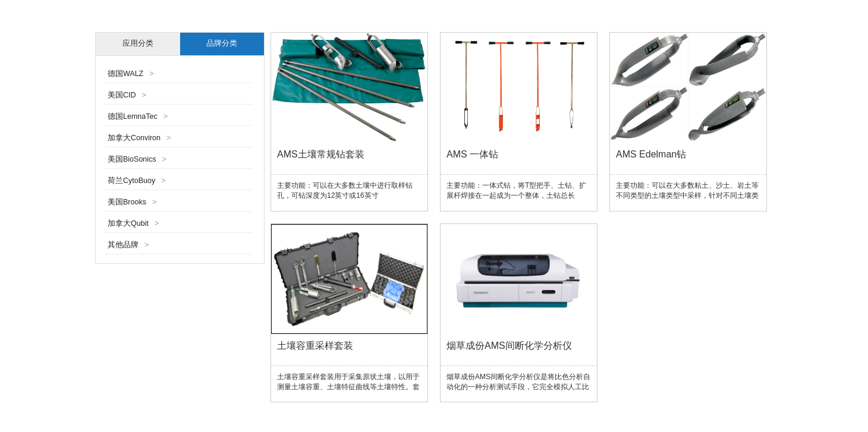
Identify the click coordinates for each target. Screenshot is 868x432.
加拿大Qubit (133, 223)
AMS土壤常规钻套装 (321, 154)
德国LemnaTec (138, 116)
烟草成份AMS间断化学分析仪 (509, 346)
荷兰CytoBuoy (137, 181)
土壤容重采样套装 (315, 346)
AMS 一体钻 (472, 154)
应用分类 (138, 43)
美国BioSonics (137, 159)
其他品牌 (128, 245)
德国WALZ (131, 74)
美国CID (127, 95)
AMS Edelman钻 (651, 154)
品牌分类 (222, 43)
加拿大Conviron (139, 138)
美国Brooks (132, 202)
